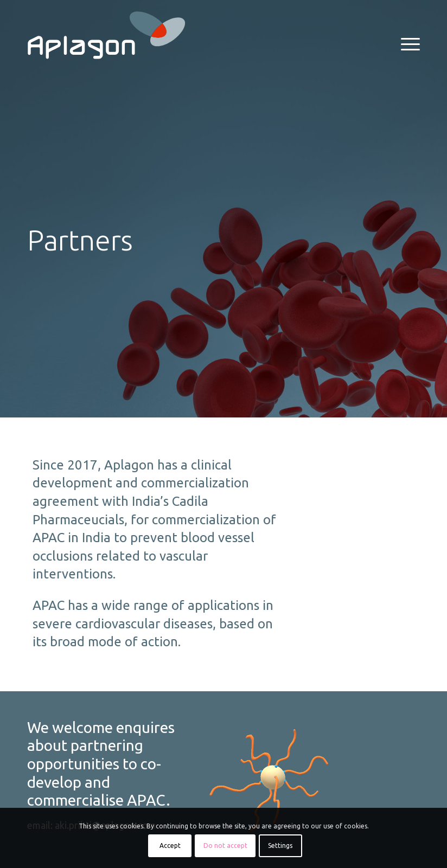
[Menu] (405, 43)
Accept (170, 846)
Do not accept (225, 846)
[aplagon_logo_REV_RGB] (106, 35)
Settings (280, 846)
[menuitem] (405, 43)
